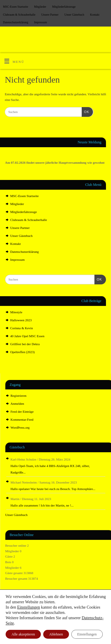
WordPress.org (20, 427)
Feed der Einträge (22, 412)
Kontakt (95, 15)
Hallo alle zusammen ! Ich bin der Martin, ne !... (42, 505)
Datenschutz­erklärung (16, 22)
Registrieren (19, 396)
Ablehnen (56, 634)
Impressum (40, 22)
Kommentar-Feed (22, 419)
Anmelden (17, 404)
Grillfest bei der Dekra (25, 344)
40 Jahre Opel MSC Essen (28, 336)
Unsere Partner (50, 15)
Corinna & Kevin (22, 328)
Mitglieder (40, 7)
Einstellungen (29, 607)
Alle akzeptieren (23, 634)
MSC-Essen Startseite (16, 7)
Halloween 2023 (21, 320)
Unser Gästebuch (74, 15)
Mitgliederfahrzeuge (64, 7)
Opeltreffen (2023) (23, 352)
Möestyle (16, 312)
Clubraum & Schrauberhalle (19, 15)
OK (85, 112)
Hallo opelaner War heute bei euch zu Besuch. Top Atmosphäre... (53, 489)
